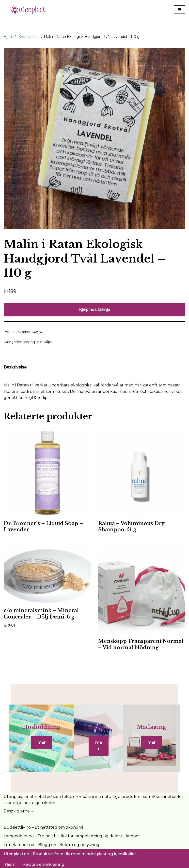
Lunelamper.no (19, 843)
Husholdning (38, 729)
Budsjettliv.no (17, 826)
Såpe (48, 342)
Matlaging (155, 729)
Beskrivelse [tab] (15, 367)
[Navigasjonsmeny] (180, 10)
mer (39, 745)
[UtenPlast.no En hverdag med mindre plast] (30, 10)
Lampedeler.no (19, 834)
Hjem (8, 37)
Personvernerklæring (43, 863)
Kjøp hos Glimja (95, 310)
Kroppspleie (29, 37)
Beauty (99, 729)
